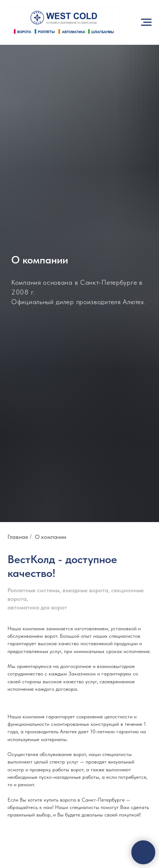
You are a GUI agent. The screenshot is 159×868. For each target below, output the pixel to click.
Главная (18, 537)
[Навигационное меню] (146, 22)
